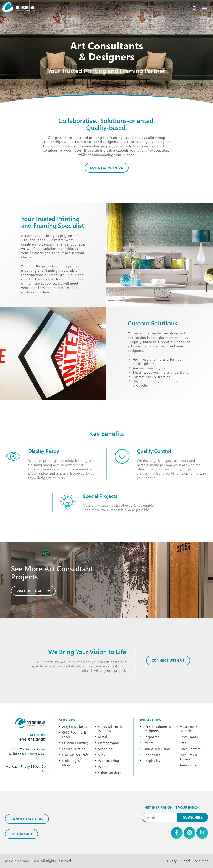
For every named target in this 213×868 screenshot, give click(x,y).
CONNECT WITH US (168, 660)
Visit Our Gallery (33, 591)
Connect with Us (27, 819)
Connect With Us (107, 168)
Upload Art (22, 834)
